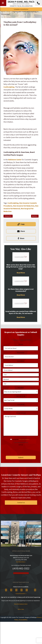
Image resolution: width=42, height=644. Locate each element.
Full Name (21, 344)
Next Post (34, 216)
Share (23, 231)
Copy (23, 224)
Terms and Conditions (24, 439)
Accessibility (23, 620)
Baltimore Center (15, 160)
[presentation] (15, 450)
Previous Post (8, 216)
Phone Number (21, 353)
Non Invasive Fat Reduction (24, 206)
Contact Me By (21, 405)
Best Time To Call (21, 396)
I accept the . (21, 439)
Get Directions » (21, 562)
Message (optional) (21, 413)
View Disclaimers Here (21, 604)
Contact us (21, 503)
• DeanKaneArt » (21, 593)
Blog (9, 12)
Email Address (21, 361)
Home (3, 12)
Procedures (21, 388)
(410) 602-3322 (21, 568)
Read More (21, 273)
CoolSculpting (9, 87)
